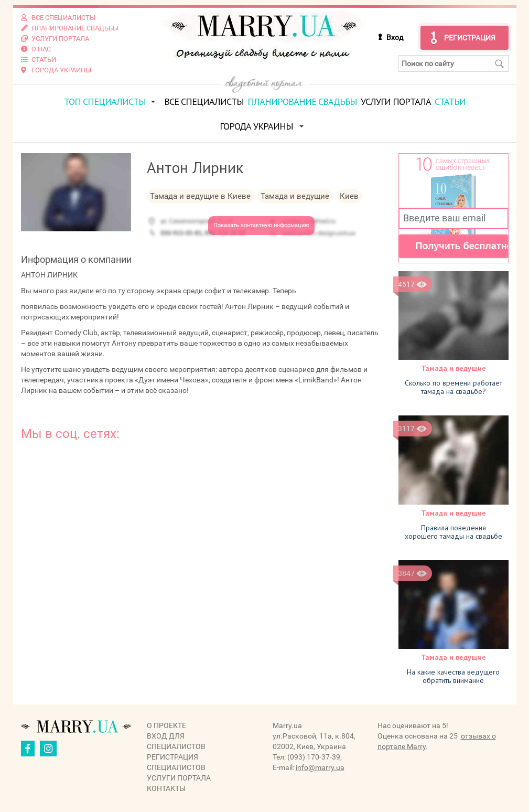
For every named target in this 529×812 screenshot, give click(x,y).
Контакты (166, 788)
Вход (395, 37)
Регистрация (470, 38)
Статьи (450, 101)
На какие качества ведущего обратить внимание (453, 676)
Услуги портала (396, 101)
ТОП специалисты (105, 101)
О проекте (166, 725)
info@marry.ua (320, 767)
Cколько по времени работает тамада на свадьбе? (454, 387)
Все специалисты (204, 101)
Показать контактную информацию (261, 225)
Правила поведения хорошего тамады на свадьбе (454, 532)
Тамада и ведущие (454, 368)
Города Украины (256, 126)
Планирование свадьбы (302, 101)
